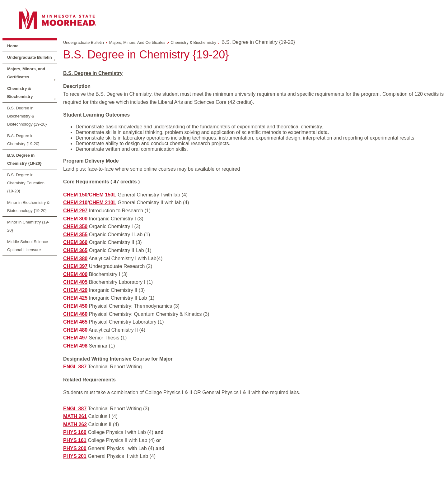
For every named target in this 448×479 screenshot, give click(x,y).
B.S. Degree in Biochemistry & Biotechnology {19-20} (27, 116)
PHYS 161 (75, 440)
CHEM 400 (75, 274)
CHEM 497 (75, 338)
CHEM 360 (75, 242)
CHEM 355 (75, 235)
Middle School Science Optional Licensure (28, 246)
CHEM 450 (75, 306)
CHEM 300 (75, 219)
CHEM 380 (75, 258)
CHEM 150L (103, 195)
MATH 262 (75, 424)
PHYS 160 (75, 432)
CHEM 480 (75, 330)
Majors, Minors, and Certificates (26, 73)
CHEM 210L (103, 203)
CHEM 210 (75, 203)
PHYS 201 (75, 456)
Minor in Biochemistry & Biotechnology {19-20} (28, 207)
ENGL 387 (75, 367)
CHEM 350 (75, 226)
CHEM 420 (75, 290)
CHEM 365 (75, 250)
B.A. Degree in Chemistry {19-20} (23, 140)
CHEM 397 (75, 266)
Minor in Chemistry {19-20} (28, 226)
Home (13, 46)
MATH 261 (75, 416)
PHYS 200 (75, 448)
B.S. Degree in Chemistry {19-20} (24, 159)
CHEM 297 (75, 211)
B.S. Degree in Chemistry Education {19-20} (26, 183)
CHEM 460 (75, 314)
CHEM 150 (75, 195)
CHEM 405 (75, 282)
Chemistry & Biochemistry (20, 92)
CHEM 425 (75, 298)
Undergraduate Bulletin (30, 57)
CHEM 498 (75, 346)
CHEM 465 (75, 322)
